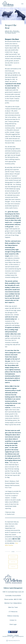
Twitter (13, 562)
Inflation (16, 31)
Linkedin (13, 567)
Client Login (13, 624)
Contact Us (13, 620)
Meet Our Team (13, 607)
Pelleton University (13, 616)
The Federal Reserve (10, 33)
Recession (17, 32)
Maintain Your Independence (13, 603)
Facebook (13, 557)
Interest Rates (9, 32)
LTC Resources (13, 612)
